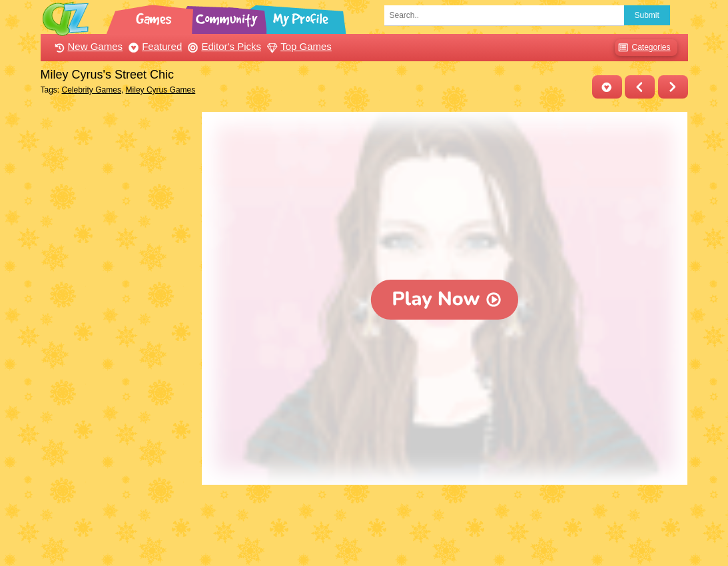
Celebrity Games (92, 90)
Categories (642, 48)
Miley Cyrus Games (161, 90)
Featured (154, 46)
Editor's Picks (223, 46)
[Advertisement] (118, 312)
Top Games (298, 46)
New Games (87, 46)
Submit (647, 15)
